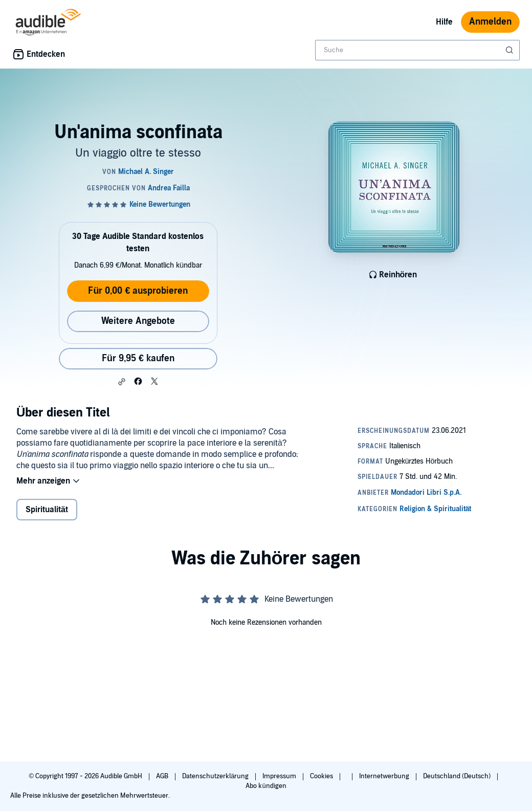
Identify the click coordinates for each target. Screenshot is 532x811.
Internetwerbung (385, 776)
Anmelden (490, 22)
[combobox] (417, 50)
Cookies (322, 776)
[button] (122, 382)
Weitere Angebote (138, 321)
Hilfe (444, 22)
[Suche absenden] (511, 50)
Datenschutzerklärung (216, 776)
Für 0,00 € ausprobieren (138, 291)
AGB (163, 776)
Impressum (280, 776)
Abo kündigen (266, 786)
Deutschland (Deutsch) (458, 776)
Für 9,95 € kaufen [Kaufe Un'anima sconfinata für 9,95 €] (138, 358)
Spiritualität (47, 510)
